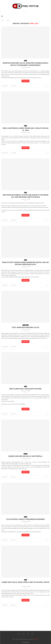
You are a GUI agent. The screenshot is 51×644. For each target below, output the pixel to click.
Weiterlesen (26, 81)
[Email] (26, 11)
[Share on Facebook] (48, 86)
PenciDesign (36, 639)
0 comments (13, 86)
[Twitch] (25, 11)
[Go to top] (25, 642)
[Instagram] (23, 11)
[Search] (49, 16)
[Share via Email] (49, 86)
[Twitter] (32, 634)
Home (3, 21)
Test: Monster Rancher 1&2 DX (26, 327)
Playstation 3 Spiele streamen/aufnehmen (26, 519)
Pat (29, 67)
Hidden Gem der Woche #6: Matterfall (25, 456)
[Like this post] (47, 86)
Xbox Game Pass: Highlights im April (26, 389)
